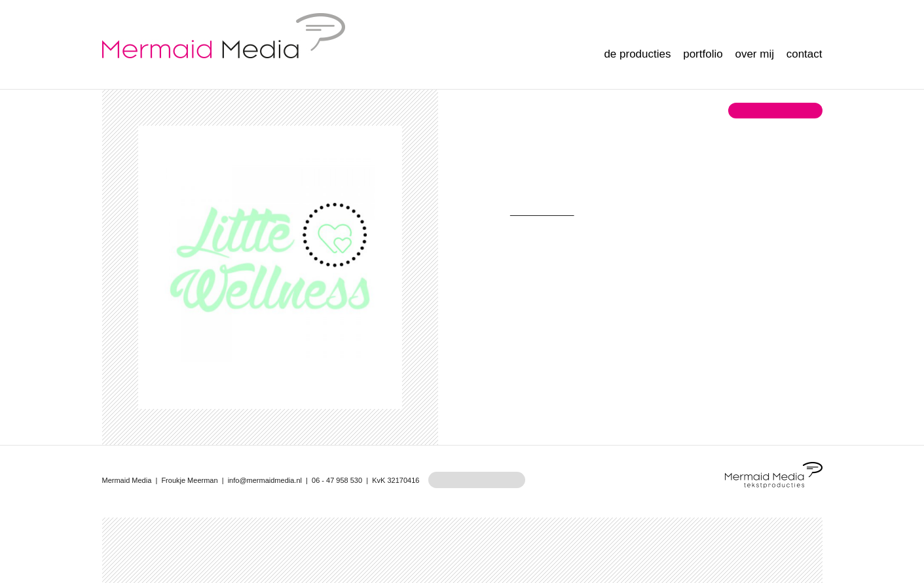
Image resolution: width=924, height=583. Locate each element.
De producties (637, 54)
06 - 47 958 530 (337, 480)
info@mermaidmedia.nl (265, 480)
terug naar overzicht (774, 110)
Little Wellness (542, 211)
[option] (270, 257)
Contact (804, 54)
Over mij (754, 54)
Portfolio (703, 54)
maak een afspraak (476, 480)
